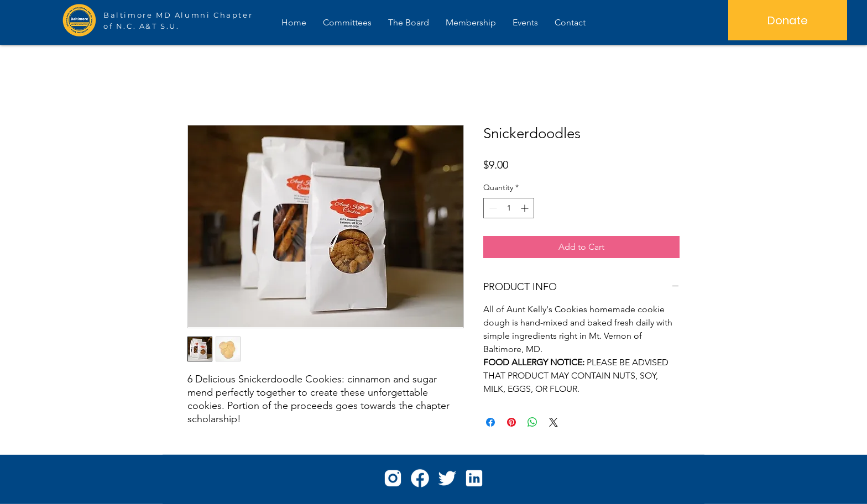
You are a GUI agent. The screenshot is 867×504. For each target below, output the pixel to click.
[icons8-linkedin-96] (474, 478)
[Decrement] (492, 208)
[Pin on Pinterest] (511, 422)
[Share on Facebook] (490, 422)
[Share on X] (553, 422)
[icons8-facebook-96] (420, 478)
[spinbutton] (509, 208)
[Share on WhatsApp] (532, 422)
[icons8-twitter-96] (447, 478)
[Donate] (788, 20)
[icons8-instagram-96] (393, 478)
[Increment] (526, 208)
